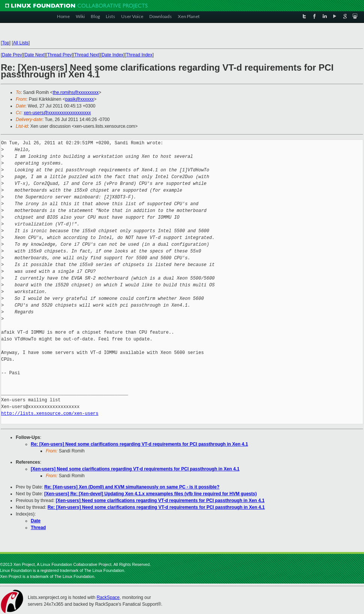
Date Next (34, 55)
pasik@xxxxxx (80, 99)
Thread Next (87, 55)
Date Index (113, 55)
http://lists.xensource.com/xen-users (50, 414)
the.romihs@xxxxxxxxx (76, 92)
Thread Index (139, 55)
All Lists (21, 43)
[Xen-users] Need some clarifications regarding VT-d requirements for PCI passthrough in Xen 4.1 (135, 469)
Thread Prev (59, 55)
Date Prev (12, 55)
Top (5, 43)
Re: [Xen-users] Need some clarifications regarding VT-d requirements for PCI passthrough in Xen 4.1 (139, 444)
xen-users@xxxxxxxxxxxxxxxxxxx (57, 113)
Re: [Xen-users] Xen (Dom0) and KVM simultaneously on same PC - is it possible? (132, 487)
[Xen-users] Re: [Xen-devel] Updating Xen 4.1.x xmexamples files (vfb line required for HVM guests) (150, 494)
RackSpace (108, 597)
